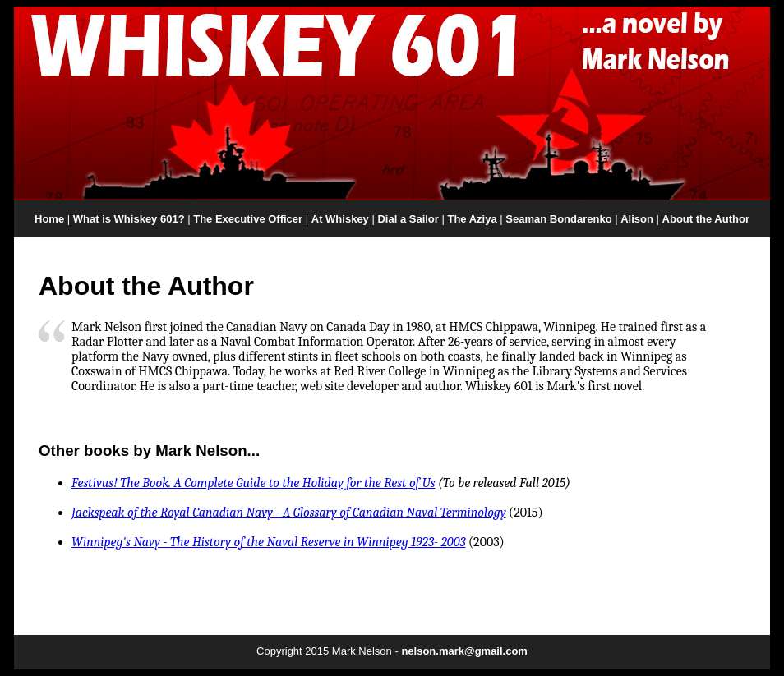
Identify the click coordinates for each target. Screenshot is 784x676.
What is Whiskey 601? (129, 219)
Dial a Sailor (408, 219)
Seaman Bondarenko (558, 219)
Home (49, 219)
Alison (637, 219)
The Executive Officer (248, 219)
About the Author (706, 219)
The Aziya (472, 219)
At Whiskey (340, 219)
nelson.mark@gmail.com (464, 651)
